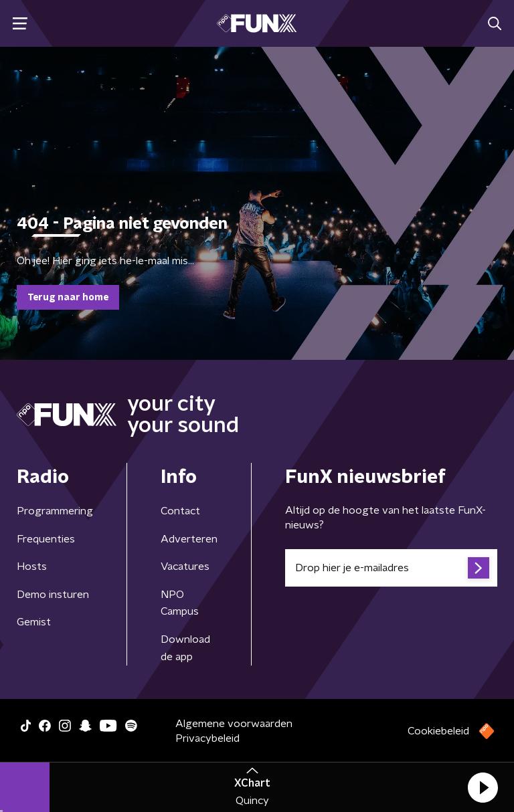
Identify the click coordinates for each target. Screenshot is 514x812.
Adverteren (189, 539)
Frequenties (46, 539)
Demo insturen (53, 595)
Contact (180, 511)
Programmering (55, 511)
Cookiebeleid (438, 731)
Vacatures (185, 567)
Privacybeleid (207, 738)
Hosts (32, 567)
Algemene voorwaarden (234, 724)
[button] (483, 787)
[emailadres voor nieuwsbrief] (391, 568)
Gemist (34, 622)
